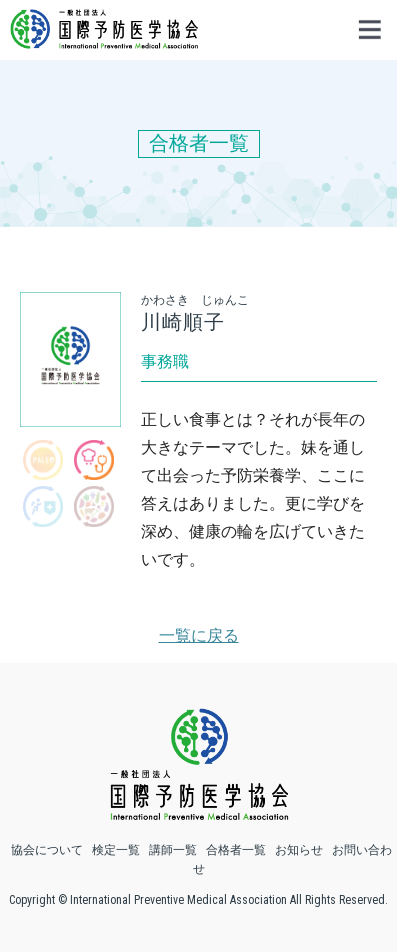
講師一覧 (173, 850)
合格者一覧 (236, 850)
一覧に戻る (199, 635)
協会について (47, 850)
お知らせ (299, 850)
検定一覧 (116, 850)
